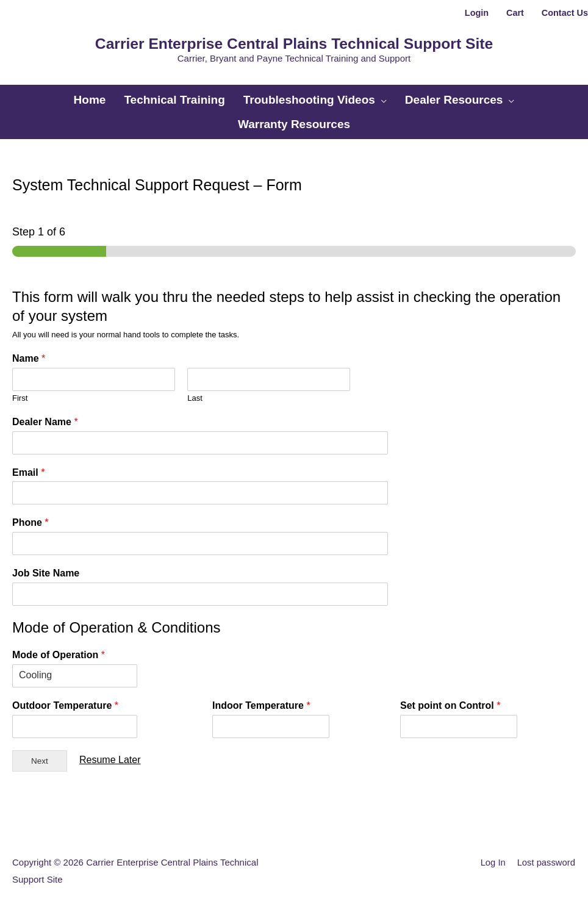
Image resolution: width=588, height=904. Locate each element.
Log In (492, 854)
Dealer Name (45, 413)
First (20, 389)
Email (28, 463)
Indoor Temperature (261, 697)
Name (29, 350)
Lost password (546, 854)
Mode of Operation (59, 646)
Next (40, 752)
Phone (30, 514)
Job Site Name (46, 565)
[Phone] (181, 535)
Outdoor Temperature (65, 697)
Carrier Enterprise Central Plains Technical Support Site (294, 41)
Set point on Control (450, 697)
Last (195, 389)
